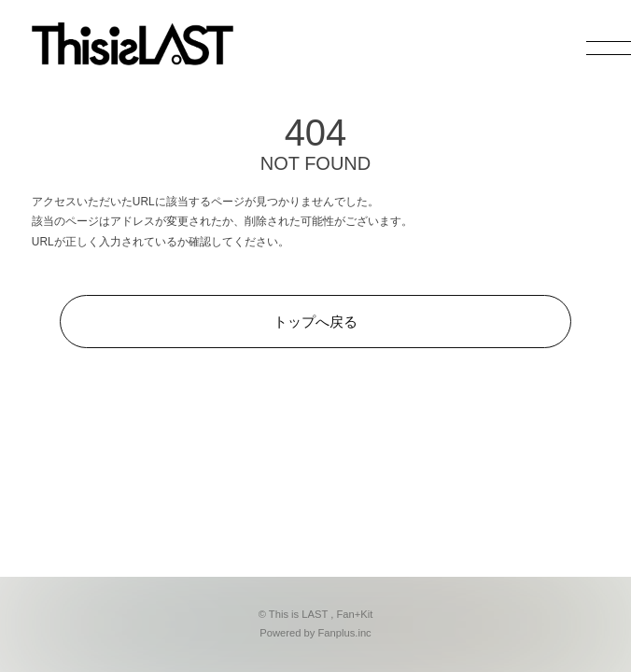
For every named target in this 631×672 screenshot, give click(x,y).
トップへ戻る (315, 322)
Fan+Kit (354, 614)
